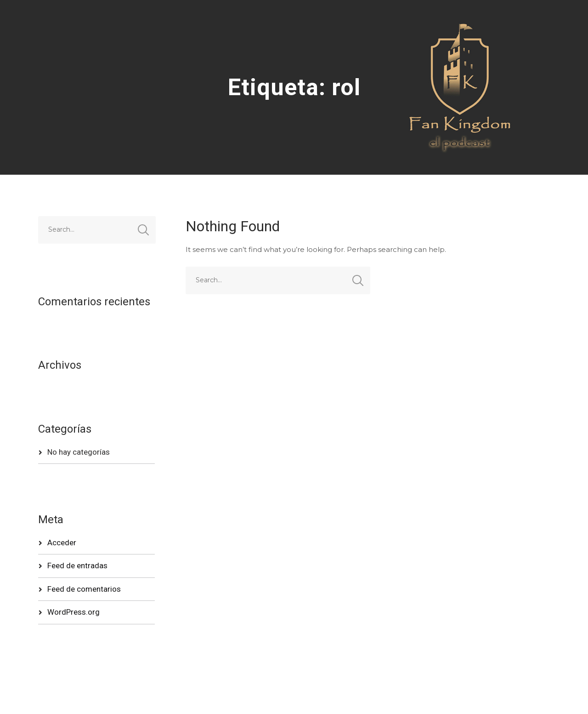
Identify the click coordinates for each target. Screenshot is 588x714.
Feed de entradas (77, 565)
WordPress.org (73, 612)
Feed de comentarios (84, 589)
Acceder (62, 543)
